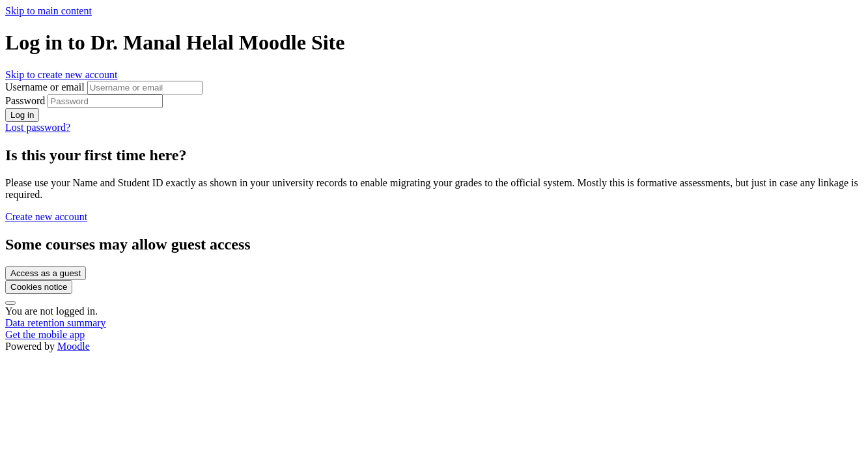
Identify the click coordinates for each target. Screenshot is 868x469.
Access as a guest (46, 273)
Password (25, 101)
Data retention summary (56, 323)
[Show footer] (10, 303)
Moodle (74, 346)
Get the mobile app (45, 334)
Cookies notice (39, 287)
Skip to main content (49, 11)
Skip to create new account (61, 75)
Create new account (46, 217)
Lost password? (38, 127)
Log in (22, 115)
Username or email (46, 87)
